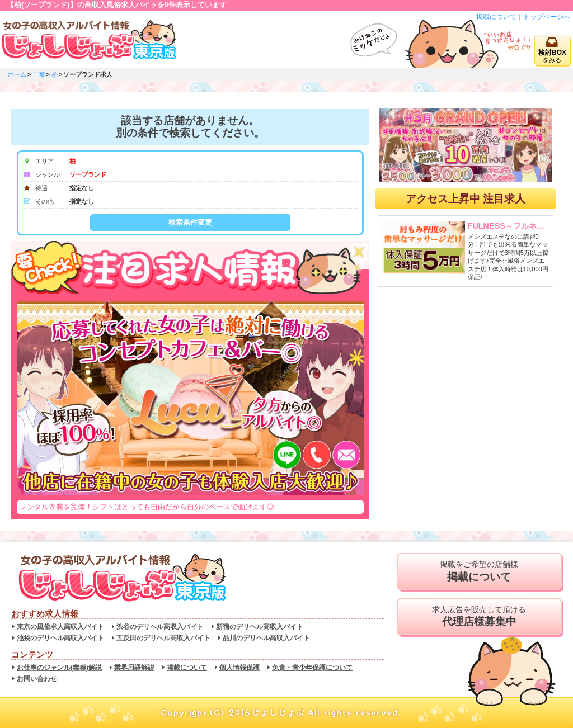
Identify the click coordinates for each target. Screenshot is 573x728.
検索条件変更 (190, 222)
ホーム (17, 74)
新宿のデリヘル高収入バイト (260, 627)
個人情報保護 (239, 668)
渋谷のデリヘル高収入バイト (160, 627)
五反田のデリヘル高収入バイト (163, 638)
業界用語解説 (134, 668)
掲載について (496, 17)
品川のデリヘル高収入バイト (266, 638)
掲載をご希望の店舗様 (479, 571)
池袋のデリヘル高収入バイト (60, 638)
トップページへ (547, 17)
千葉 (39, 74)
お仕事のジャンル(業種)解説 (59, 668)
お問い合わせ (37, 679)
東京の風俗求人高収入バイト (60, 627)
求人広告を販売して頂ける (479, 617)
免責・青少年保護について (312, 668)
